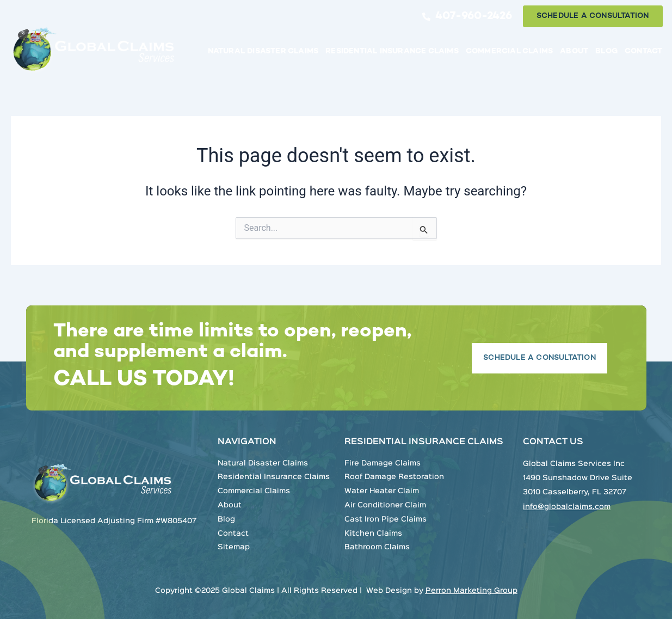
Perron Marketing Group (471, 591)
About (574, 52)
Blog (606, 52)
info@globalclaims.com (567, 507)
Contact (643, 52)
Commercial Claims (509, 52)
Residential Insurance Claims (392, 52)
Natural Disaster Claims (263, 52)
